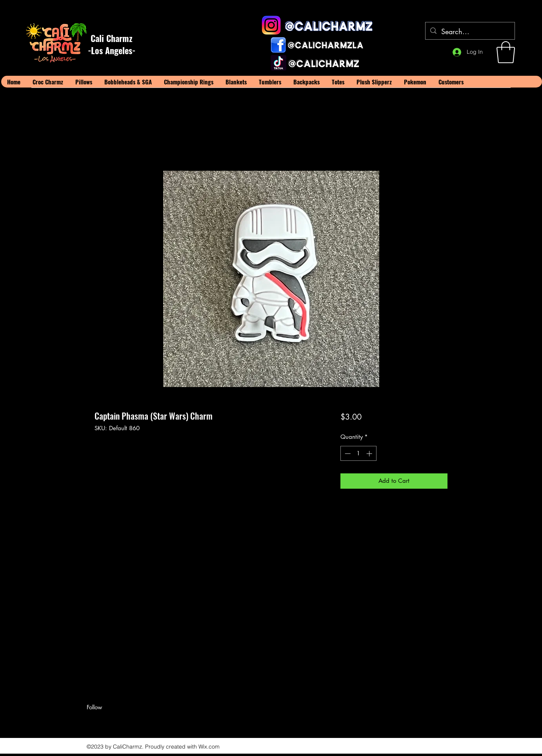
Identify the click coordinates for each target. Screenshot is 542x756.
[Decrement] (347, 454)
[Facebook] (91, 721)
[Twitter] (102, 721)
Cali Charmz (112, 38)
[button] (506, 52)
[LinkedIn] (114, 721)
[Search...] (470, 32)
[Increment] (370, 454)
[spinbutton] (358, 454)
